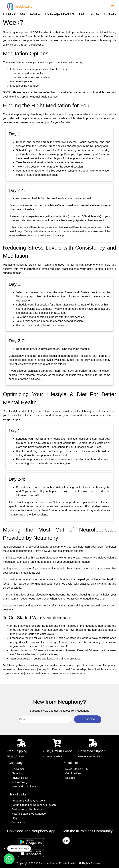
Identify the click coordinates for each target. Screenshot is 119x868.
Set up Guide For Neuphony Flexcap (34, 805)
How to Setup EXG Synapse (29, 814)
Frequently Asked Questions (29, 801)
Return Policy (20, 782)
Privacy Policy (20, 778)
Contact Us (18, 822)
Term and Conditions (24, 787)
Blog (14, 818)
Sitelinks (70, 778)
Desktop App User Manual (27, 809)
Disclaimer (18, 769)
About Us (17, 773)
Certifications (73, 773)
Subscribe (88, 719)
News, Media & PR (77, 769)
